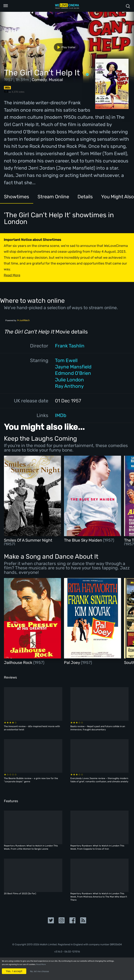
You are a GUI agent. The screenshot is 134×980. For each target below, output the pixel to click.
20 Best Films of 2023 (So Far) (20, 894)
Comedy (39, 80)
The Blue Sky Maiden (84, 540)
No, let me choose (40, 971)
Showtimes (17, 197)
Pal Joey (72, 662)
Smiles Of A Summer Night (28, 540)
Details (85, 197)
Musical (56, 80)
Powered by (18, 320)
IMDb (61, 415)
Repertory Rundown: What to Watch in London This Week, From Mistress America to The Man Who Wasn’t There (99, 897)
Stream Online (53, 197)
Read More (41, 964)
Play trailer (65, 47)
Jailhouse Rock (19, 662)
